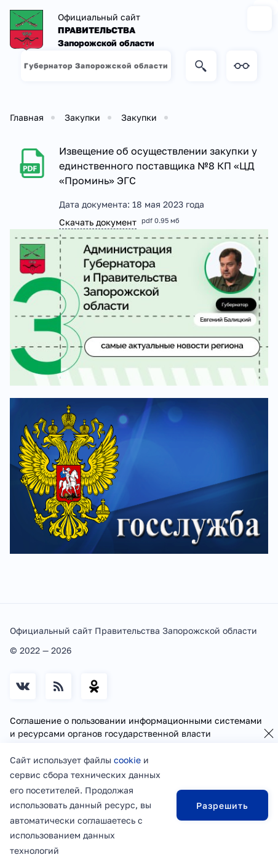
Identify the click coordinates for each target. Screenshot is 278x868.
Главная (27, 117)
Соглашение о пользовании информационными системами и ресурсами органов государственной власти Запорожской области (136, 733)
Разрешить (222, 805)
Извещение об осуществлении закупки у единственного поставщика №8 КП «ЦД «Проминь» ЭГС (158, 166)
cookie (127, 760)
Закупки (82, 117)
